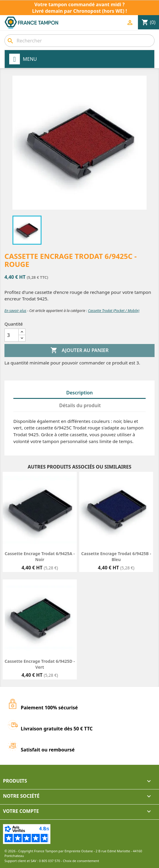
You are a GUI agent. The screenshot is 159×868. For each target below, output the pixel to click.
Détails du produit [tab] (80, 405)
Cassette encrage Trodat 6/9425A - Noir (40, 556)
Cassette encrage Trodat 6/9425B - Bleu (116, 556)
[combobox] (79, 41)
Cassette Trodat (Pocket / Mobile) (114, 311)
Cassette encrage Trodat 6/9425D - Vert (40, 664)
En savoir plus (15, 311)
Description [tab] (79, 393)
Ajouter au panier (79, 351)
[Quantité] (12, 335)
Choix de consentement (81, 861)
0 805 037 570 (50, 861)
